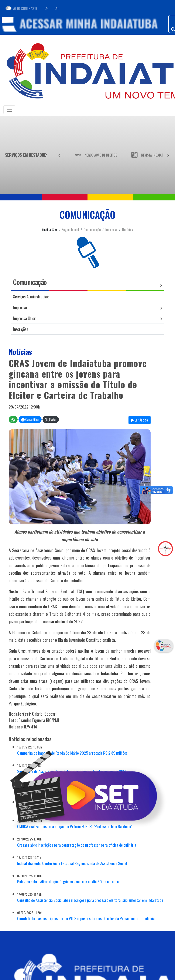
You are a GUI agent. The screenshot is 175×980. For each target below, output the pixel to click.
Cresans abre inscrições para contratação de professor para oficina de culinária (77, 845)
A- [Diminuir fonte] (47, 8)
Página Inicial (70, 230)
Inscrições (20, 329)
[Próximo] (168, 155)
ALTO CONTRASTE (25, 8)
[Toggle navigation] (9, 110)
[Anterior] (59, 155)
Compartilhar (30, 419)
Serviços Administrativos (31, 296)
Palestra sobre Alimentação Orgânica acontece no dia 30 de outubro (68, 881)
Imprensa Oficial (25, 318)
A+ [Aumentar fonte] (57, 8)
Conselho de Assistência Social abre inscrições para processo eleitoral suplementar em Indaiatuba (90, 900)
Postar (51, 419)
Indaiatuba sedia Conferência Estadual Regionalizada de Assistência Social (72, 863)
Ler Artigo (140, 420)
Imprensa (111, 230)
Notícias (128, 230)
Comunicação (92, 230)
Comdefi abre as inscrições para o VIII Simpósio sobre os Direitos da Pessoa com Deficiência (86, 918)
